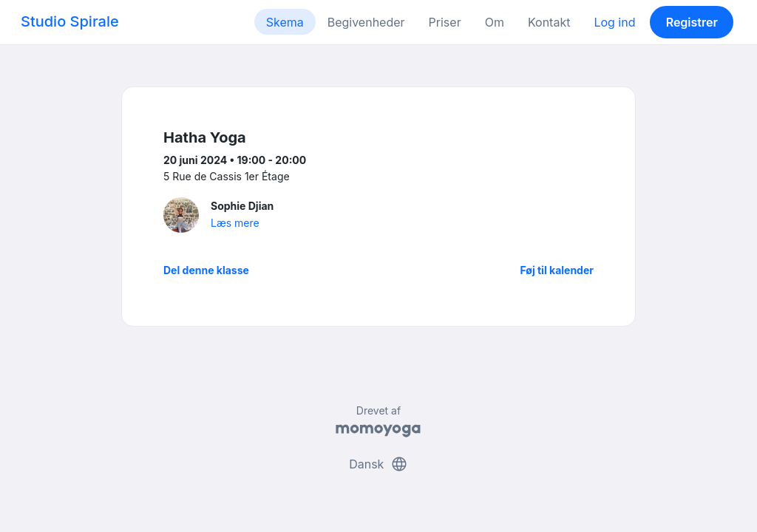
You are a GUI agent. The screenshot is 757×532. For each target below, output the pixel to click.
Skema (285, 22)
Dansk (378, 464)
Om (495, 22)
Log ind (614, 22)
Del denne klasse (206, 270)
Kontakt (549, 22)
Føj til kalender (557, 270)
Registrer (692, 22)
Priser (445, 22)
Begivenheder (366, 22)
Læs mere (235, 223)
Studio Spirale (70, 21)
